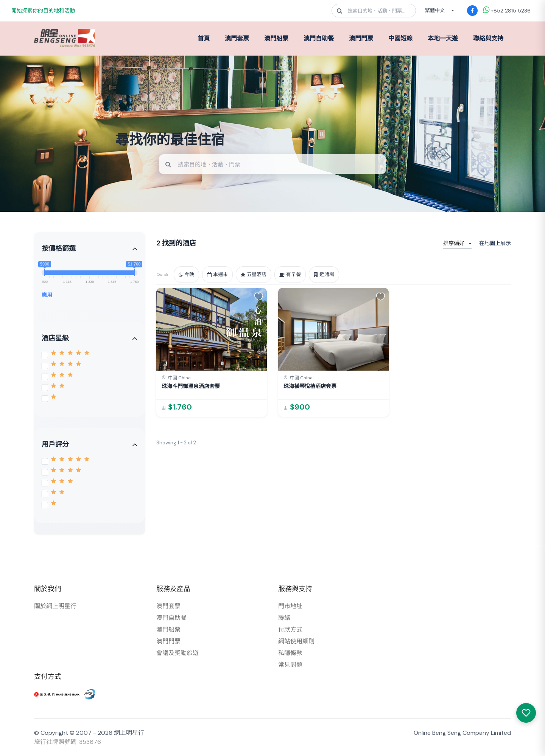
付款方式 (290, 629)
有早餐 (290, 274)
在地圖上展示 (495, 243)
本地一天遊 (443, 38)
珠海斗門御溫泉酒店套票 (191, 386)
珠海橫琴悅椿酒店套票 (310, 386)
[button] (259, 296)
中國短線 (400, 38)
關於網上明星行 (55, 606)
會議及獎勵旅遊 (178, 653)
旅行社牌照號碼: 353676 (68, 742)
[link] (212, 352)
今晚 (186, 274)
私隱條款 (290, 653)
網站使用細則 (296, 641)
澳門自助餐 (319, 38)
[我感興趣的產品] (526, 713)
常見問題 (290, 665)
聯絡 (284, 618)
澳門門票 (361, 38)
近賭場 (324, 274)
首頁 (204, 38)
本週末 (217, 274)
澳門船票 (276, 38)
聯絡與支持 (488, 38)
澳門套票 (237, 38)
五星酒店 (254, 274)
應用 (47, 295)
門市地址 (290, 606)
